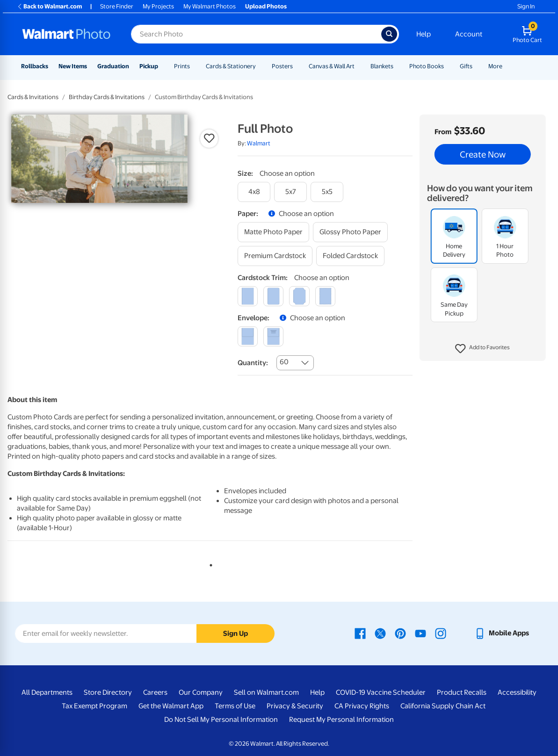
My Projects (158, 6)
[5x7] (290, 192)
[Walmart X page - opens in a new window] (380, 633)
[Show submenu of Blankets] (398, 66)
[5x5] (327, 192)
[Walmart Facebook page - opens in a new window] (360, 633)
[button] (482, 349)
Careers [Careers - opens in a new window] (155, 692)
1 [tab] (209, 563)
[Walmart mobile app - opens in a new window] (502, 633)
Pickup (149, 66)
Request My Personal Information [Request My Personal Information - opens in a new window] (341, 720)
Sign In (526, 6)
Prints (182, 66)
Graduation (113, 66)
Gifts (466, 66)
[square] (248, 296)
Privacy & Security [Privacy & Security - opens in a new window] (295, 706)
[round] (273, 296)
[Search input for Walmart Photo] (256, 34)
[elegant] (299, 296)
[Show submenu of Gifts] (477, 66)
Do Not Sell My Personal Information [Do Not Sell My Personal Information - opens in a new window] (221, 720)
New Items (73, 66)
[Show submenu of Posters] (297, 66)
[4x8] (254, 192)
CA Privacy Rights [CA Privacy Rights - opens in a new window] (362, 706)
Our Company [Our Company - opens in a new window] (201, 692)
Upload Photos (266, 6)
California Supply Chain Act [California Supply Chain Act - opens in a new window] (443, 706)
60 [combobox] (284, 362)
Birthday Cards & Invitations (107, 97)
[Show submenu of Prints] (194, 66)
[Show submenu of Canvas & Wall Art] (359, 66)
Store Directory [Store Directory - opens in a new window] (108, 692)
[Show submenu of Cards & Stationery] (260, 66)
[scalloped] (325, 296)
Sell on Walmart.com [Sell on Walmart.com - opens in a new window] (266, 692)
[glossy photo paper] (350, 232)
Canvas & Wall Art (332, 66)
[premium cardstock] (275, 256)
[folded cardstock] (350, 256)
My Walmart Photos (210, 6)
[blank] (248, 336)
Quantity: (253, 363)
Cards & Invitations (33, 97)
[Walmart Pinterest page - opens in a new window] (400, 633)
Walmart (259, 143)
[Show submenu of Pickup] (162, 66)
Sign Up (236, 634)
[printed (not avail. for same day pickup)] (273, 336)
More (495, 66)
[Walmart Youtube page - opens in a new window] (420, 633)
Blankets (382, 66)
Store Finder (117, 6)
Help (424, 34)
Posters (282, 66)
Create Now (483, 154)
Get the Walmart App (171, 706)
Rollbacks (35, 66)
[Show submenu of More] (507, 66)
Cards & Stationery (231, 66)
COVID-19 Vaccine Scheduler (381, 692)
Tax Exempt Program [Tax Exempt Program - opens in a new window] (94, 706)
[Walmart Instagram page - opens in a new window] (441, 633)
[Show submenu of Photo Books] (448, 66)
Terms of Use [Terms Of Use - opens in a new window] (235, 706)
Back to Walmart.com (49, 6)
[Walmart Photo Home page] (66, 34)
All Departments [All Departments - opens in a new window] (47, 692)
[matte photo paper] (273, 232)
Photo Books (427, 66)
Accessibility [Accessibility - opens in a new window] (517, 692)
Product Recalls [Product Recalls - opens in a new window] (462, 692)
